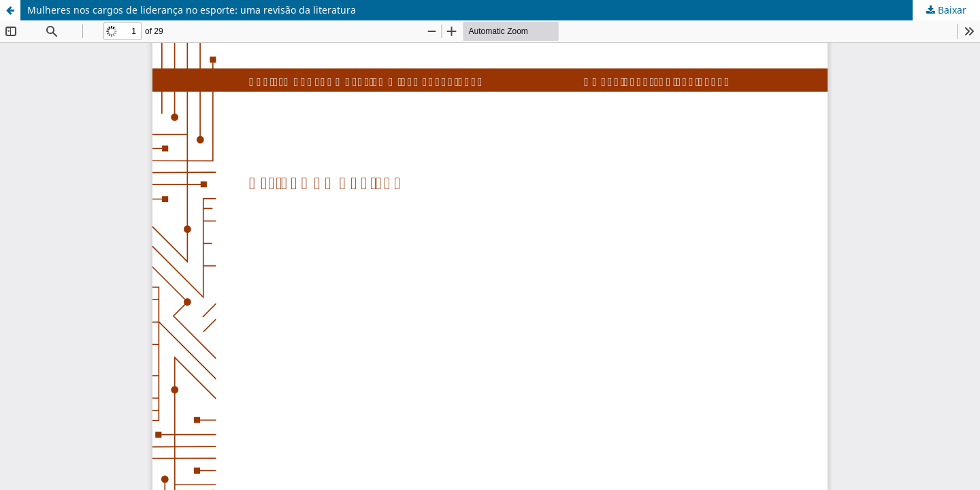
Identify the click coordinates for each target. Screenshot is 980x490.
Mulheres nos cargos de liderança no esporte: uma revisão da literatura (192, 10)
